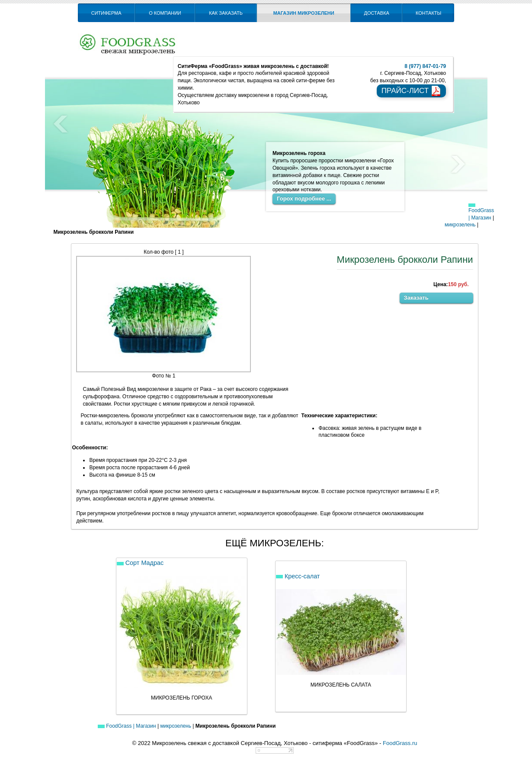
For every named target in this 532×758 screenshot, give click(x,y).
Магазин (481, 218)
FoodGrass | (481, 212)
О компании (165, 13)
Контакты (428, 13)
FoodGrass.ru (400, 743)
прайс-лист (412, 91)
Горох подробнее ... (304, 198)
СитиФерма (106, 13)
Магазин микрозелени (304, 13)
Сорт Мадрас (140, 563)
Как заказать (226, 13)
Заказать (416, 298)
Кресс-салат (298, 576)
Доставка (377, 13)
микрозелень (460, 225)
